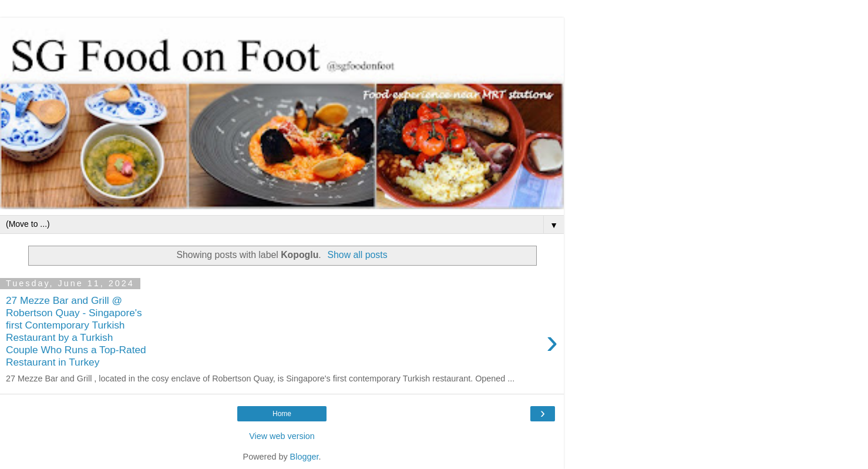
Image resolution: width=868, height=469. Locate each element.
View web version (282, 436)
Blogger (305, 457)
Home (282, 414)
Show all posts (357, 255)
